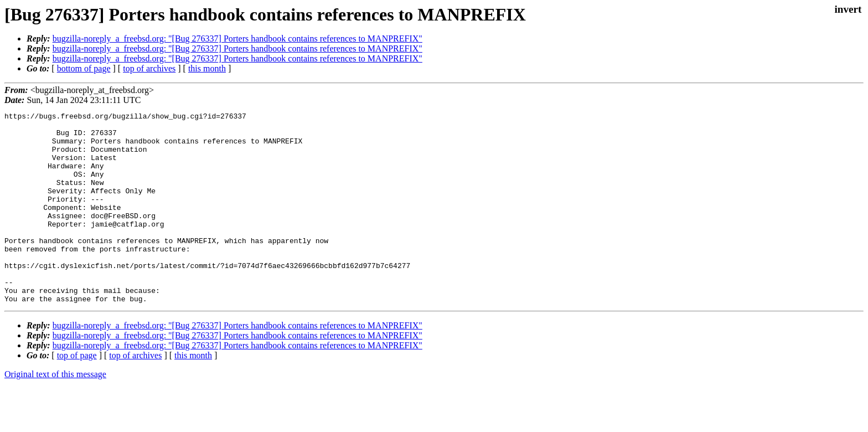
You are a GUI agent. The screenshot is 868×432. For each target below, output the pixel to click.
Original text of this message (55, 412)
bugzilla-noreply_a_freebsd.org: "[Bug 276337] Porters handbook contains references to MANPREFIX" (237, 38)
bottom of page (84, 68)
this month (207, 68)
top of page (77, 394)
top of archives (149, 68)
